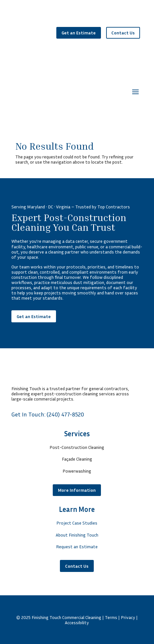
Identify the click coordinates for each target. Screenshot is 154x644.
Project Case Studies (77, 523)
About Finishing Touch (77, 535)
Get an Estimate (79, 33)
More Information (77, 490)
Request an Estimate (77, 546)
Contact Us (123, 33)
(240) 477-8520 (65, 414)
